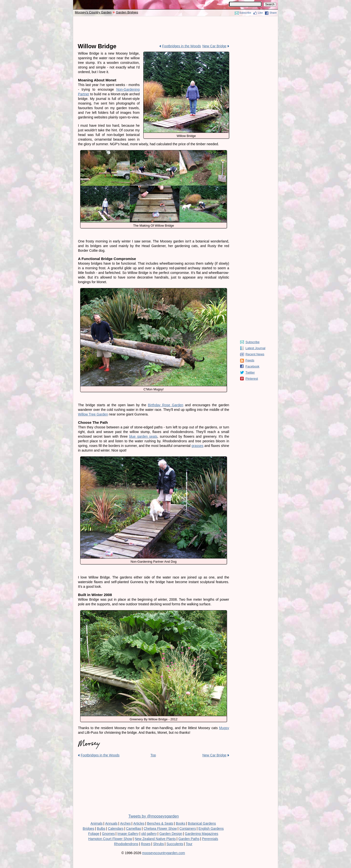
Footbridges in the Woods (181, 46)
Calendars (116, 829)
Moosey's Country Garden (93, 12)
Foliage (94, 834)
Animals (97, 823)
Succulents (175, 844)
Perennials (210, 839)
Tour (189, 844)
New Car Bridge (214, 46)
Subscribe (245, 13)
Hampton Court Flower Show (110, 839)
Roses (146, 844)
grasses (197, 446)
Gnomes (108, 834)
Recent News (255, 354)
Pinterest (252, 379)
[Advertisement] (175, 30)
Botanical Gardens (202, 823)
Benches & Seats (160, 823)
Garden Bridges (127, 12)
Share (273, 13)
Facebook (252, 366)
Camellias (133, 829)
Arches (126, 823)
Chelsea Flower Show (160, 829)
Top (153, 755)
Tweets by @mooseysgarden (154, 816)
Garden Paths (189, 839)
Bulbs (101, 829)
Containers (188, 829)
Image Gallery (128, 834)
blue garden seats (143, 436)
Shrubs (158, 844)
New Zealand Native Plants (155, 839)
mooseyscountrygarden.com (164, 853)
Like (260, 13)
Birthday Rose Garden (166, 405)
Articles (139, 823)
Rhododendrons (126, 844)
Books (180, 823)
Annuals (112, 823)
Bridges (88, 829)
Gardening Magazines (201, 834)
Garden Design (171, 834)
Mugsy (224, 728)
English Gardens (211, 829)
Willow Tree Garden (93, 414)
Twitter (250, 372)
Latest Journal (255, 348)
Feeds (250, 360)
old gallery (149, 834)
